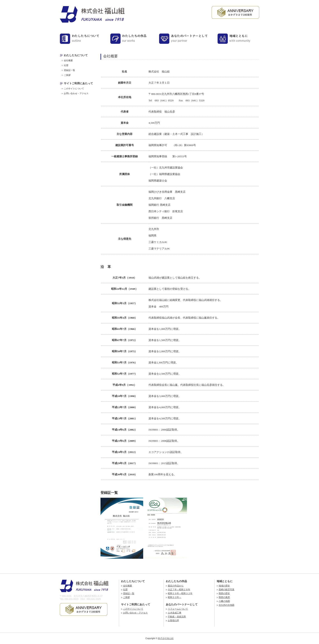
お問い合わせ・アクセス (76, 93)
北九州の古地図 (227, 605)
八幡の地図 (224, 601)
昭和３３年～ (175, 597)
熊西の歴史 (224, 593)
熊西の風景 (224, 597)
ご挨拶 (67, 75)
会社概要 (68, 60)
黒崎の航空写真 (227, 589)
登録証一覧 (69, 70)
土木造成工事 (175, 613)
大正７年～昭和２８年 (179, 589)
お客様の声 (173, 620)
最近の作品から (176, 586)
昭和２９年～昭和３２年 (180, 593)
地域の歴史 (224, 586)
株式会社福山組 (166, 638)
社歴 (66, 65)
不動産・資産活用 (177, 617)
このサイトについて (74, 89)
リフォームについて (178, 609)
